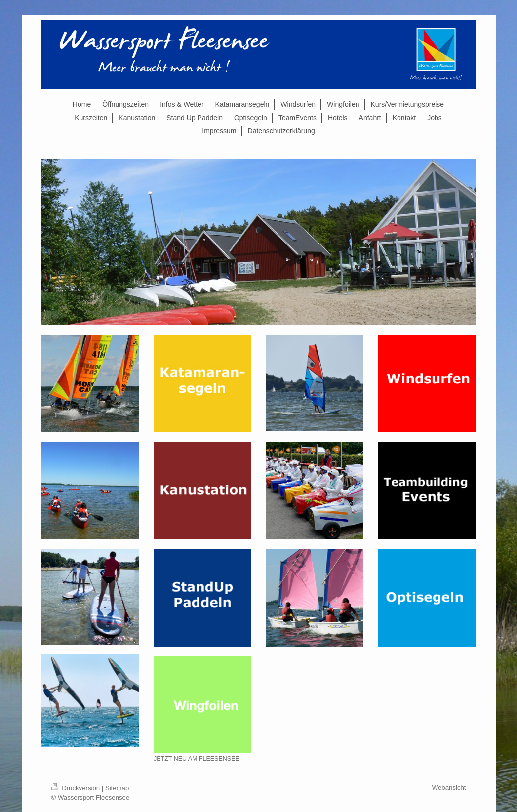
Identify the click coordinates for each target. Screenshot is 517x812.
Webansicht (449, 788)
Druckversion (77, 788)
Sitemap (117, 788)
